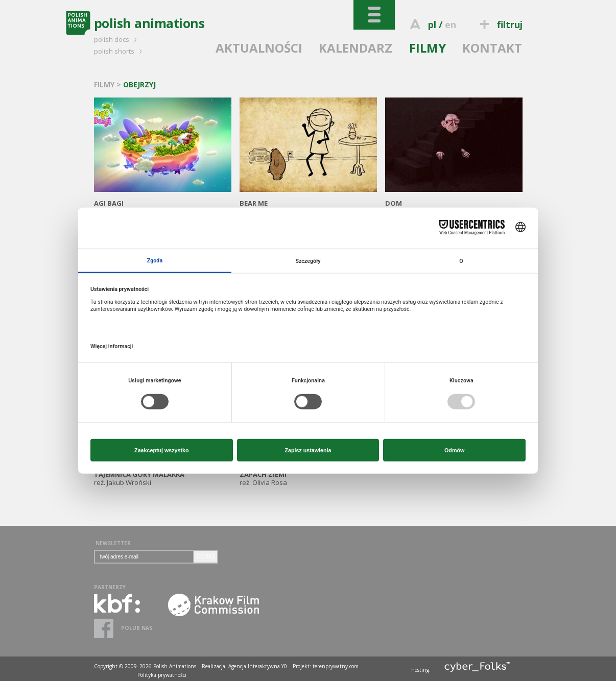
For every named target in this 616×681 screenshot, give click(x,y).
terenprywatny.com (336, 666)
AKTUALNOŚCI (259, 48)
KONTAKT (492, 48)
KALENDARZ (356, 48)
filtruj (499, 25)
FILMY (428, 48)
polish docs (117, 39)
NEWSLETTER (113, 543)
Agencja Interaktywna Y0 (258, 666)
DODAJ (206, 557)
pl (432, 25)
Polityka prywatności (162, 675)
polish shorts (120, 51)
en (451, 25)
